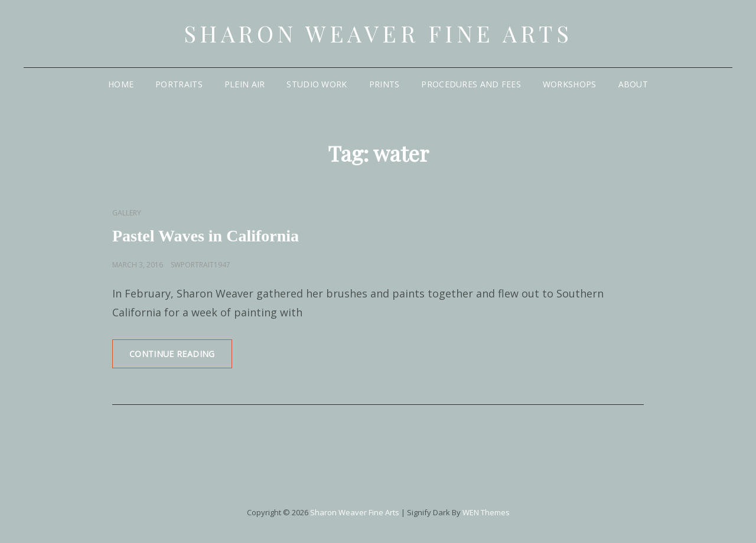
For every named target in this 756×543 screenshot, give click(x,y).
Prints (384, 84)
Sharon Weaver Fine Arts (378, 33)
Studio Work (317, 84)
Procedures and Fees (471, 84)
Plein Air (245, 84)
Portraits (179, 84)
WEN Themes (486, 512)
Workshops (570, 84)
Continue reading (181, 358)
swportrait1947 (201, 265)
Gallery (127, 213)
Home (121, 84)
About (633, 84)
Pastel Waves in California (206, 236)
